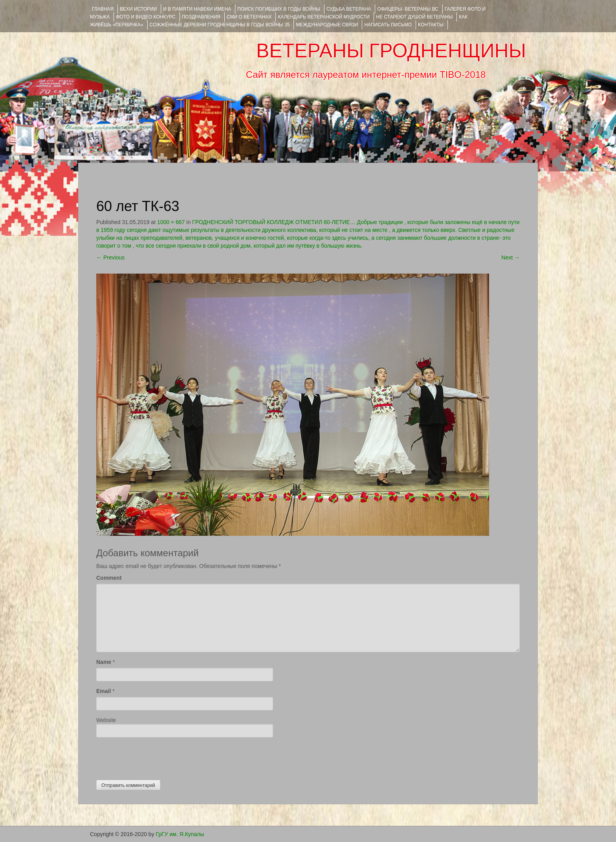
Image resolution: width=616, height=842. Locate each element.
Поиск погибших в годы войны (279, 9)
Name (104, 662)
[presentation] (156, 757)
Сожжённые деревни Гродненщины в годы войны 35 (220, 25)
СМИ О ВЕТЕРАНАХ (249, 17)
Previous (110, 257)
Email (104, 691)
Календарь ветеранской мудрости (324, 17)
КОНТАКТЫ (431, 25)
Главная (103, 9)
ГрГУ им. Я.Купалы (180, 834)
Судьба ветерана (349, 9)
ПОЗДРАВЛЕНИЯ (201, 17)
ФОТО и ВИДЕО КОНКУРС (146, 17)
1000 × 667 (171, 222)
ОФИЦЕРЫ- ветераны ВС (408, 9)
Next (511, 257)
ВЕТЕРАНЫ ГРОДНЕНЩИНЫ (391, 51)
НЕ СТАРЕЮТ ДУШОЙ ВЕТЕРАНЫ (414, 17)
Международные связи (327, 25)
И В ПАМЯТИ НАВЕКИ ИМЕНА (197, 9)
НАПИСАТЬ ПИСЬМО (388, 25)
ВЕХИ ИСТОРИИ (138, 9)
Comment (109, 578)
